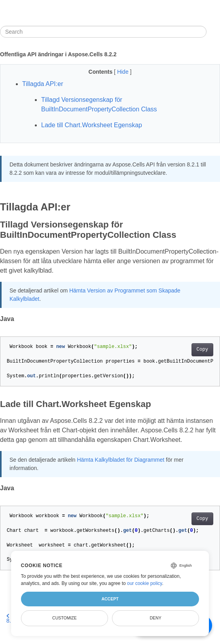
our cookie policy (145, 583)
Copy (202, 350)
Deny (156, 618)
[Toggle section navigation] (213, 32)
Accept (110, 599)
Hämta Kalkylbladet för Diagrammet (120, 460)
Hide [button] (124, 72)
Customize (64, 618)
